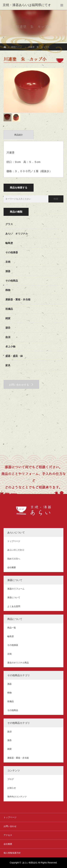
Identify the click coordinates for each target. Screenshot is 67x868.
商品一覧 (12, 628)
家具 (8, 365)
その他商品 (12, 281)
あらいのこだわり (16, 550)
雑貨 (8, 318)
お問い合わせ (10, 826)
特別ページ (17, 47)
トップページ (14, 541)
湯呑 (8, 328)
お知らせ (12, 788)
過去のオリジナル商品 (18, 663)
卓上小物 (10, 347)
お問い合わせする (19, 385)
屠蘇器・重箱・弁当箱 (18, 299)
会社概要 (12, 567)
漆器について (14, 597)
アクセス (8, 835)
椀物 (8, 290)
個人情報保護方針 (12, 853)
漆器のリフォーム (16, 589)
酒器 (8, 271)
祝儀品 (9, 309)
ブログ (11, 779)
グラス (9, 224)
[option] (33, 90)
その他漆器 (12, 252)
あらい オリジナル (17, 234)
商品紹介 (19, 135)
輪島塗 (9, 243)
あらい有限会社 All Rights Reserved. (40, 863)
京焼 (8, 262)
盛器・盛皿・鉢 (14, 356)
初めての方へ (14, 559)
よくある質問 (14, 606)
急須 (8, 337)
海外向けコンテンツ (17, 797)
